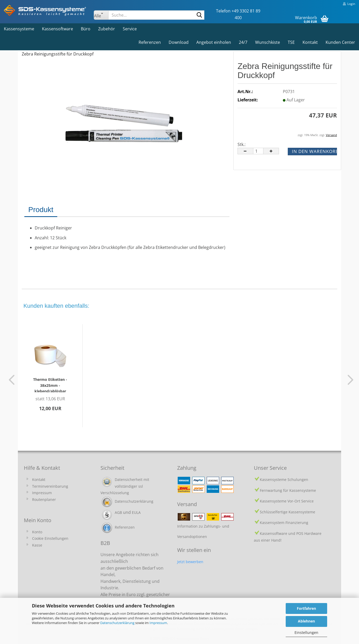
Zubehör (107, 29)
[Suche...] (101, 15)
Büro (86, 29)
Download (179, 42)
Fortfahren (306, 608)
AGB (118, 512)
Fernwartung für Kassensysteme (288, 490)
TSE (291, 42)
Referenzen (150, 42)
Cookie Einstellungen (50, 538)
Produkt (41, 210)
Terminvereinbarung (50, 486)
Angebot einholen (214, 42)
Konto (37, 532)
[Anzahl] (258, 151)
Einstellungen (306, 632)
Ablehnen (306, 621)
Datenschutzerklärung (117, 623)
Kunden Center (340, 42)
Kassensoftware (58, 29)
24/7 (243, 42)
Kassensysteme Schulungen (284, 479)
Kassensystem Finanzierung (284, 523)
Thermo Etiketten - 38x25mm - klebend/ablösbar (50, 385)
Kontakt (310, 42)
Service (130, 29)
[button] (245, 151)
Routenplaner (44, 499)
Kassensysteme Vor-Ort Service (287, 501)
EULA (136, 512)
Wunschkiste (268, 42)
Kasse (37, 545)
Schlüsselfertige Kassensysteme (288, 512)
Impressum (158, 623)
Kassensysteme (19, 29)
